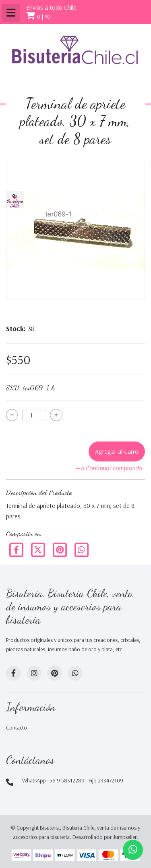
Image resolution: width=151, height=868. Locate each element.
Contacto (17, 728)
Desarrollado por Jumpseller (105, 837)
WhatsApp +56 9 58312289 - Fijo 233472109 (73, 780)
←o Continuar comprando (108, 468)
